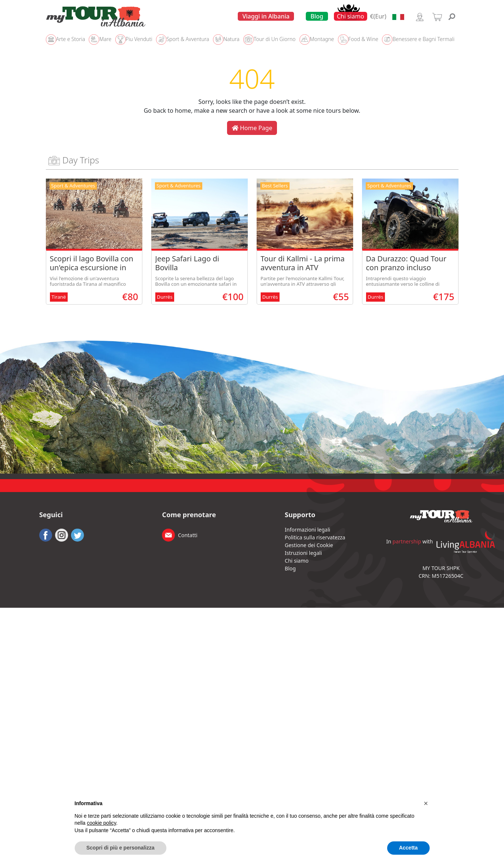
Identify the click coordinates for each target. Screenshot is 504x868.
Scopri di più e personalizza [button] (121, 848)
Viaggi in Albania (266, 16)
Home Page (252, 128)
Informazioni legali (307, 530)
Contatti (188, 535)
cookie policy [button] (102, 823)
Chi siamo (351, 16)
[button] (426, 803)
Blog (317, 16)
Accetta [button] (408, 848)
